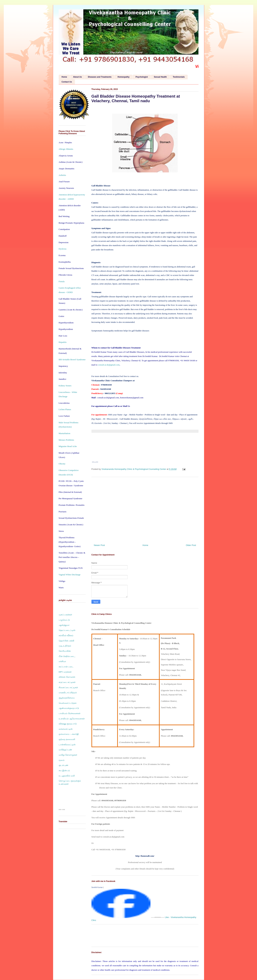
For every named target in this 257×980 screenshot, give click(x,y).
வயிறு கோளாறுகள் (68, 755)
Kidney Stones (65, 386)
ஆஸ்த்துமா (64, 625)
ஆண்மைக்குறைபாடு (69, 708)
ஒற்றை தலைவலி (67, 739)
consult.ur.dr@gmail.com (109, 365)
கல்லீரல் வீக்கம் (66, 635)
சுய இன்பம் (64, 770)
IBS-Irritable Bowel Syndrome (72, 360)
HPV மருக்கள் (65, 672)
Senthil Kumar (97, 887)
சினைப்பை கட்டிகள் (68, 687)
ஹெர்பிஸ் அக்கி (66, 641)
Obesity (62, 464)
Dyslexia (63, 249)
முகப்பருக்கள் (65, 615)
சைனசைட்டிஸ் (66, 729)
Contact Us (67, 82)
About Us (77, 77)
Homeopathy (124, 77)
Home (64, 77)
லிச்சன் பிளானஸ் (67, 677)
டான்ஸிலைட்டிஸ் (67, 745)
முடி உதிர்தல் (65, 646)
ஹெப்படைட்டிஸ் (67, 630)
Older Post (191, 545)
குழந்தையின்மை (67, 698)
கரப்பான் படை (66, 667)
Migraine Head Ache (68, 446)
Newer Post (99, 545)
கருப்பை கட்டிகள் (67, 682)
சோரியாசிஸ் (65, 651)
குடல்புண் (64, 765)
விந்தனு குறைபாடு (68, 724)
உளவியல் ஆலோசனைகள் (72, 719)
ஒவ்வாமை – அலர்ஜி (69, 734)
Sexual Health (160, 77)
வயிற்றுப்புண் (65, 750)
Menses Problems (66, 440)
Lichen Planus (65, 409)
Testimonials (179, 77)
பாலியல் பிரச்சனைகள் (70, 713)
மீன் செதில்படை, (67, 656)
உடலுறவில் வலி (67, 776)
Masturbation (64, 433)
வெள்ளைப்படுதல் (68, 703)
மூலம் (62, 760)
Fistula (62, 281)
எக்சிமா (62, 661)
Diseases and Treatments (100, 77)
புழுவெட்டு (64, 620)
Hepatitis (63, 342)
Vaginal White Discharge (70, 575)
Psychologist (142, 77)
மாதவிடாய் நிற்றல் (68, 693)
